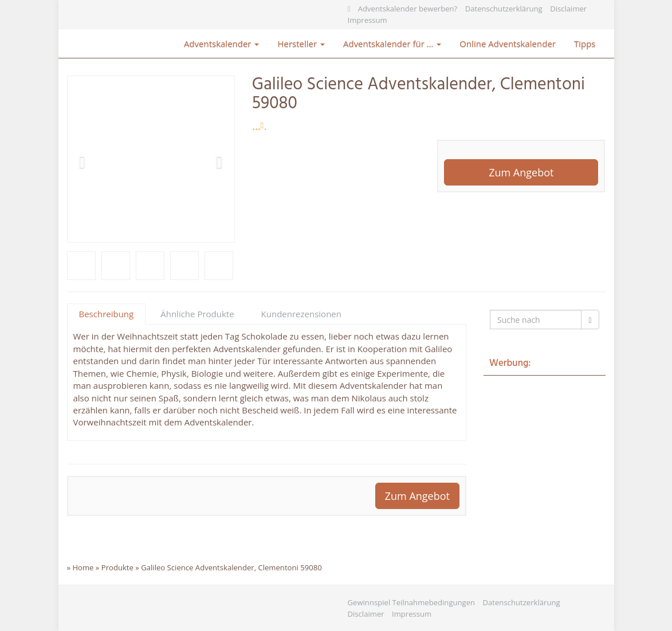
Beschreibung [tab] (107, 314)
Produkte (117, 567)
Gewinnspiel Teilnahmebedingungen (412, 602)
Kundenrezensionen (301, 314)
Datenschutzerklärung (504, 9)
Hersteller (301, 44)
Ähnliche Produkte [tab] (197, 314)
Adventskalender (222, 44)
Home (83, 567)
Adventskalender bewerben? (408, 9)
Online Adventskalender (508, 44)
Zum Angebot (521, 172)
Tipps (585, 44)
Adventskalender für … (392, 44)
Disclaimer (568, 9)
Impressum (368, 20)
